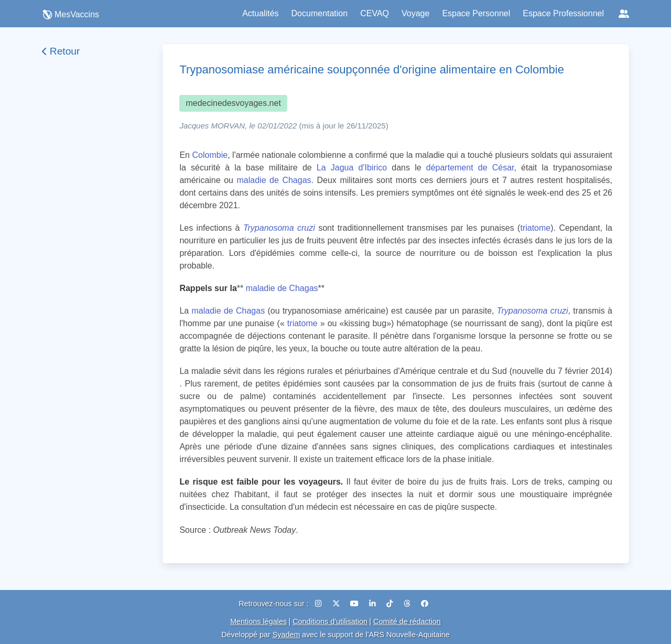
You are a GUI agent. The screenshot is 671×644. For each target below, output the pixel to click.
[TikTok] (391, 604)
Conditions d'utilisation (330, 621)
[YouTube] (355, 604)
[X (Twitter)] (337, 604)
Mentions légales (258, 621)
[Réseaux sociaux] (624, 14)
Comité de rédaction (407, 621)
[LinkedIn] (374, 604)
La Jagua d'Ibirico (352, 168)
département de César (470, 168)
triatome (535, 228)
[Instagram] (320, 604)
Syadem (286, 635)
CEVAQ (375, 13)
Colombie (210, 155)
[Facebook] (425, 604)
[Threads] (408, 604)
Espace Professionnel (563, 13)
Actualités (260, 13)
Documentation (320, 13)
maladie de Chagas (274, 180)
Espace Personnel (476, 13)
